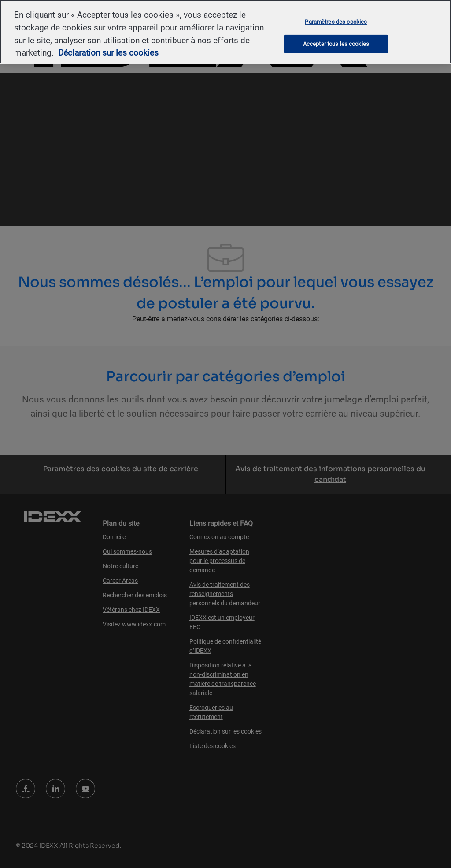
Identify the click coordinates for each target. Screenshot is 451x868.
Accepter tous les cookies (336, 44)
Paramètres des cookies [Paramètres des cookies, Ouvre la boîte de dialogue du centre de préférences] (336, 21)
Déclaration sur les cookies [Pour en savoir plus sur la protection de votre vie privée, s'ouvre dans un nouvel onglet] (108, 53)
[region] (225, 32)
